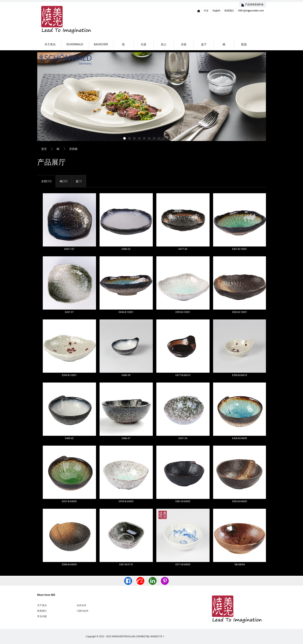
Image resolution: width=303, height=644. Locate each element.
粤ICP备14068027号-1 (153, 637)
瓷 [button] (123, 44)
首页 (44, 149)
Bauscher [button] (101, 44)
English (217, 11)
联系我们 (229, 11)
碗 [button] (224, 44)
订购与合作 (83, 611)
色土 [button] (164, 44)
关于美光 (50, 44)
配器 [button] (244, 44)
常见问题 (42, 616)
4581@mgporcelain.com (251, 11)
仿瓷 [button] (184, 44)
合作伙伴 (81, 605)
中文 (206, 11)
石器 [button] (144, 44)
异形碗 (73, 149)
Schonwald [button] (75, 44)
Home (199, 11)
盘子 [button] (204, 44)
